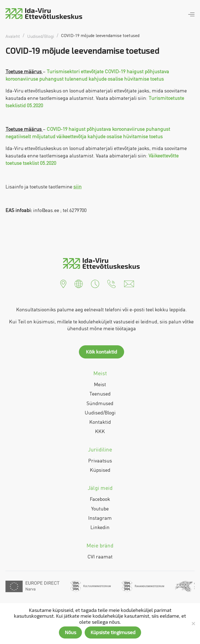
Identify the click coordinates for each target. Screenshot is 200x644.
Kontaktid (100, 422)
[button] (63, 283)
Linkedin (100, 527)
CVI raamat (100, 557)
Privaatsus (100, 461)
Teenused (100, 394)
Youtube (100, 509)
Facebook (100, 499)
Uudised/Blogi (100, 413)
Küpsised (100, 470)
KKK (100, 431)
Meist (100, 384)
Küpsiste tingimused (113, 632)
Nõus (70, 632)
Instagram (100, 518)
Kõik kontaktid (101, 352)
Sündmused (100, 403)
